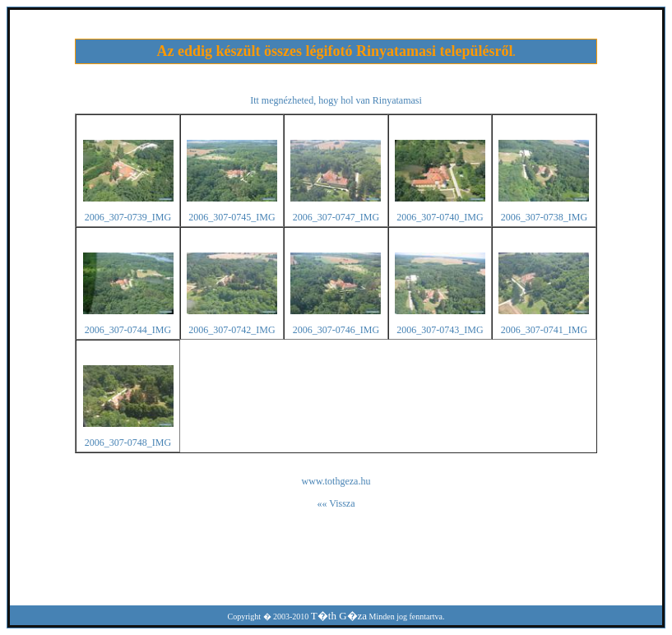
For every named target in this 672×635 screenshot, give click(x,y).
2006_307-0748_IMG (128, 443)
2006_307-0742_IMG (232, 330)
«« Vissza (336, 503)
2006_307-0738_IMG (544, 217)
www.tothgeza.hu (336, 481)
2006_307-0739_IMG (128, 217)
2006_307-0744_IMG (128, 330)
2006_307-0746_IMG (336, 330)
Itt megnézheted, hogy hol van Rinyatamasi (336, 100)
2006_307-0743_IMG (440, 330)
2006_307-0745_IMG (232, 217)
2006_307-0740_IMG (440, 217)
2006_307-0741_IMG (544, 330)
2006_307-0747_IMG (336, 217)
